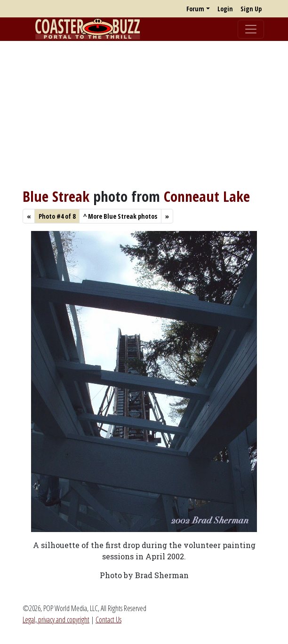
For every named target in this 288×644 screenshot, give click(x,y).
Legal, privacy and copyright (56, 620)
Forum (195, 9)
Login (225, 9)
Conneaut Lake (207, 196)
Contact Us (108, 620)
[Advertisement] (144, 114)
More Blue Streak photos (120, 216)
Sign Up (251, 9)
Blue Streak (56, 196)
